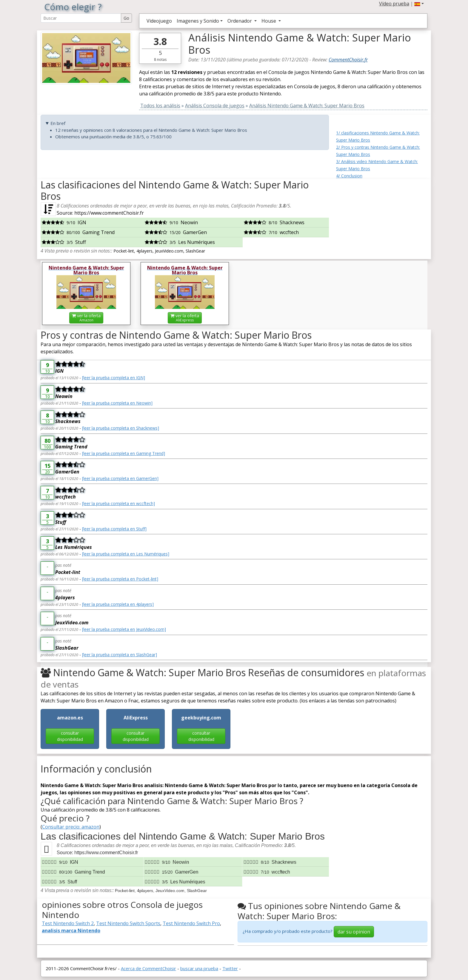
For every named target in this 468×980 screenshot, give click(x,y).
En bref (58, 123)
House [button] (269, 21)
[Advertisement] (382, 216)
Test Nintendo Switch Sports (128, 923)
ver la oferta (86, 318)
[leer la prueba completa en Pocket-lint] (120, 579)
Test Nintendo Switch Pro (191, 923)
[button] (419, 4)
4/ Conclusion (349, 176)
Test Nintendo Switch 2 (68, 923)
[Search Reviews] (81, 18)
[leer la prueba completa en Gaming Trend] (124, 453)
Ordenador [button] (240, 21)
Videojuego (159, 21)
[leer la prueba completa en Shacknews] (121, 428)
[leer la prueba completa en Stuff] (114, 529)
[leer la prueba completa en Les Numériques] (126, 554)
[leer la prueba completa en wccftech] (118, 503)
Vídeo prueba (394, 4)
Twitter (230, 968)
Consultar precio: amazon (71, 827)
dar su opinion (354, 932)
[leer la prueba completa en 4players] (118, 604)
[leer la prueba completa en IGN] (114, 378)
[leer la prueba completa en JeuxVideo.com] (124, 629)
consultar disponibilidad (70, 736)
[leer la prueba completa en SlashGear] (120, 655)
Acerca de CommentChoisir (148, 968)
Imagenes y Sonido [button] (198, 21)
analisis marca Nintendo (71, 931)
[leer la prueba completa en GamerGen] (120, 478)
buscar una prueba (199, 968)
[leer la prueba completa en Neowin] (117, 403)
